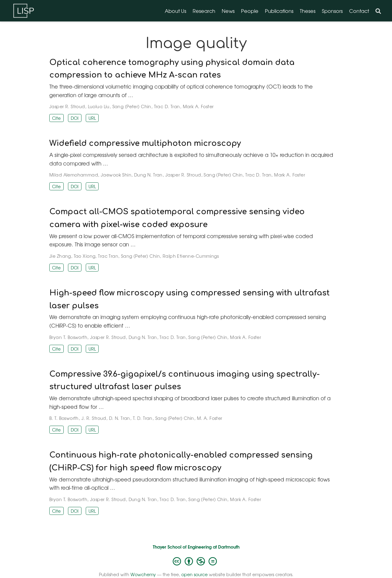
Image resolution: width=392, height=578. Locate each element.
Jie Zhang (60, 256)
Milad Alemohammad (74, 175)
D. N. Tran (120, 418)
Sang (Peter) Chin (132, 106)
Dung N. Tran (148, 175)
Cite (56, 118)
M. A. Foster (210, 418)
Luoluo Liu (99, 106)
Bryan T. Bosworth (68, 337)
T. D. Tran (143, 418)
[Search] (378, 11)
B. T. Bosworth (64, 418)
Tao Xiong (85, 256)
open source (194, 574)
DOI (75, 118)
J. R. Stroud (94, 418)
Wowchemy (143, 574)
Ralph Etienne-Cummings (191, 256)
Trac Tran (108, 256)
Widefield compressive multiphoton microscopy (145, 143)
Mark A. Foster (198, 106)
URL (92, 118)
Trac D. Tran (167, 106)
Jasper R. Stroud (67, 106)
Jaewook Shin (116, 175)
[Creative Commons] (196, 561)
